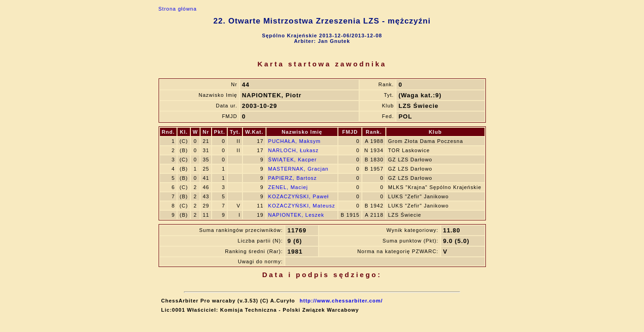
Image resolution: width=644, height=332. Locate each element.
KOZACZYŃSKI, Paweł (299, 196)
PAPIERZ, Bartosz (293, 178)
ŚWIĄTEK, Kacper (292, 160)
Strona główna (178, 9)
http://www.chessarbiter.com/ (341, 301)
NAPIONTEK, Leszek (296, 215)
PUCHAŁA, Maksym (295, 141)
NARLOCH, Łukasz (294, 150)
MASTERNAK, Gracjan (298, 169)
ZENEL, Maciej (288, 187)
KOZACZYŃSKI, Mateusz (302, 206)
